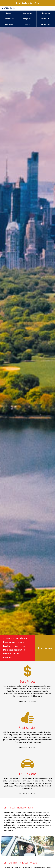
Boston (27, 24)
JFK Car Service (10, 8)
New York (9, 13)
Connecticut (27, 13)
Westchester (46, 19)
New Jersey (46, 13)
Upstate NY (9, 24)
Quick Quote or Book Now (28, 3)
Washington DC (46, 24)
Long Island (27, 19)
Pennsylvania (9, 19)
